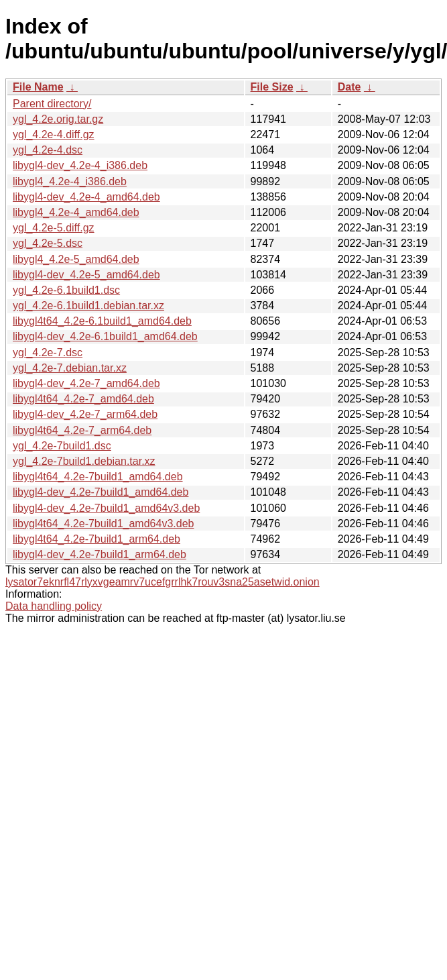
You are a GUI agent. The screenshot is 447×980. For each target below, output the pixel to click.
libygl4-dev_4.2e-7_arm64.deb (85, 414)
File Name (38, 87)
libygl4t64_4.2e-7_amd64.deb (83, 399)
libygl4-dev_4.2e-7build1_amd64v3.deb (106, 508)
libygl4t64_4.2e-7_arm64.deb (82, 430)
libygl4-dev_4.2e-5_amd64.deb (86, 275)
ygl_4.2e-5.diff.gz (54, 228)
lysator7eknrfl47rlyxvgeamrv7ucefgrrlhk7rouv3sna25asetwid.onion (163, 582)
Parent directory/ (52, 104)
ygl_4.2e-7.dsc (48, 352)
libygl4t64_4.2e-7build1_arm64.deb (97, 539)
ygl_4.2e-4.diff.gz (54, 134)
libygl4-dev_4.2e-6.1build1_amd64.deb (105, 336)
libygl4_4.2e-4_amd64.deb (76, 212)
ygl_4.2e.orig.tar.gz (58, 119)
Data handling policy (54, 606)
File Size (272, 87)
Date (349, 87)
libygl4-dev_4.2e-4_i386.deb (80, 165)
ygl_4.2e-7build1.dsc (62, 446)
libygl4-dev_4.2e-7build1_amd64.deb (101, 492)
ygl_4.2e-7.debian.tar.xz (70, 368)
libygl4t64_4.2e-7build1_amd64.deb (98, 477)
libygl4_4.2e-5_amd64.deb (76, 259)
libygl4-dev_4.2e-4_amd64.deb (86, 197)
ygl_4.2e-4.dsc (48, 150)
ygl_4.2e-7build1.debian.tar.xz (84, 461)
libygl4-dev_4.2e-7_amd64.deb (86, 383)
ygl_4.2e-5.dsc (48, 243)
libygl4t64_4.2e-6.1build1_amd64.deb (102, 321)
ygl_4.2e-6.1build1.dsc (66, 290)
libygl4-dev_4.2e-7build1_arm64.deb (100, 554)
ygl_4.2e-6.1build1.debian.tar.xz (88, 306)
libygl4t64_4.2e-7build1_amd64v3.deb (103, 524)
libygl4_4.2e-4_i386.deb (70, 181)
